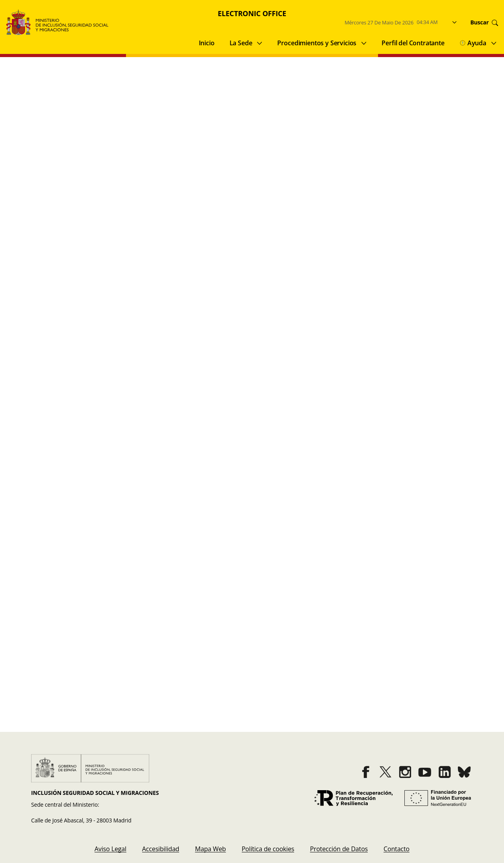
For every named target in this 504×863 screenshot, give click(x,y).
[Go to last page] (303, 539)
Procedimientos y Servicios (317, 43)
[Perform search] (156, 107)
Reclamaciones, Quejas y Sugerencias (75, 151)
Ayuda (473, 43)
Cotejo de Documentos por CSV (66, 652)
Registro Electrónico (290, 652)
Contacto (280, 699)
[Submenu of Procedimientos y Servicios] (364, 43)
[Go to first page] (201, 539)
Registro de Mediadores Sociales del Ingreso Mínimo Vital (129, 352)
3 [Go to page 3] (260, 539)
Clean (367, 107)
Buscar (450, 107)
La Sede (241, 43)
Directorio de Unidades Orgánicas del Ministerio (330, 667)
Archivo (111, 137)
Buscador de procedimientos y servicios (73, 636)
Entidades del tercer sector (60, 165)
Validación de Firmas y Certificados (71, 667)
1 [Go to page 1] (228, 539)
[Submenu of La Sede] (259, 43)
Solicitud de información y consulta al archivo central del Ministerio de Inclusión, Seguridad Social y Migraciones (213, 474)
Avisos (25, 683)
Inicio (207, 43)
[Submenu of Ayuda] (494, 43)
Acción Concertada (48, 137)
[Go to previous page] (213, 539)
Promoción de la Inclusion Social (321, 137)
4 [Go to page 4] (276, 539)
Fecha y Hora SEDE (288, 636)
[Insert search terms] (81, 107)
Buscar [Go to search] (484, 22)
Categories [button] (249, 106)
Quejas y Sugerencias (46, 699)
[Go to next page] (291, 539)
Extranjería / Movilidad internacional (198, 137)
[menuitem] (110, 849)
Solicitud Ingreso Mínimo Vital (87, 413)
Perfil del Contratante (413, 43)
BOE (273, 683)
